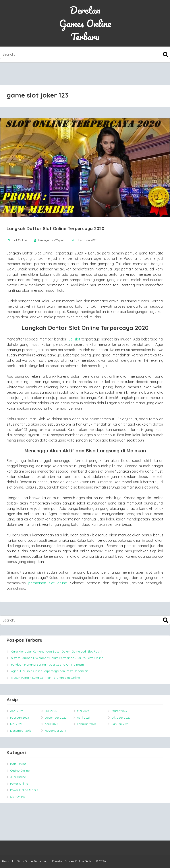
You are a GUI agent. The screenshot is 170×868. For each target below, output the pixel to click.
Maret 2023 (119, 711)
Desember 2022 (56, 717)
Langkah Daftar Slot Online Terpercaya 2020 (55, 228)
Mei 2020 (16, 724)
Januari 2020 (121, 724)
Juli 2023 (51, 711)
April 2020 (51, 724)
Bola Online (18, 764)
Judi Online (18, 777)
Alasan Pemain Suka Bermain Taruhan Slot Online (45, 678)
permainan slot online (48, 583)
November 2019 (55, 731)
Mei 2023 (83, 711)
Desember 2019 (21, 731)
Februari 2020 (87, 724)
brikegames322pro (51, 240)
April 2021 (83, 717)
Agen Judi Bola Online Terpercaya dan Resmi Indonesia (50, 671)
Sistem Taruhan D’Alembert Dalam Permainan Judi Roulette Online (57, 658)
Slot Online (19, 240)
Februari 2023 (20, 717)
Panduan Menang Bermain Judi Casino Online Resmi (48, 665)
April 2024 (17, 711)
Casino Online (20, 770)
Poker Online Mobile (24, 790)
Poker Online (19, 784)
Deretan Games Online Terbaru (85, 23)
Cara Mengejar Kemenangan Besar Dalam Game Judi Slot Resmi (57, 651)
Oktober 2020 (121, 717)
